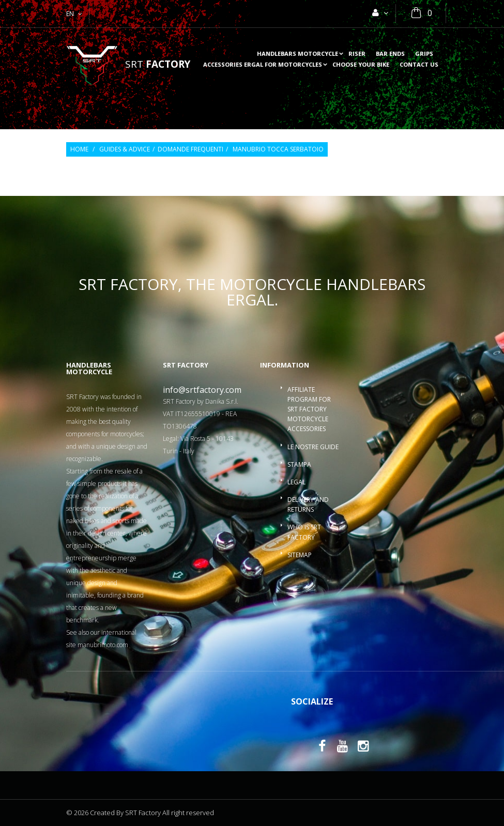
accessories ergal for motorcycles (263, 65)
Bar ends (390, 54)
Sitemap (300, 555)
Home (79, 149)
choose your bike (361, 65)
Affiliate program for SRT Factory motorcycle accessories (309, 409)
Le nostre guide (313, 447)
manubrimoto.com (103, 645)
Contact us (419, 65)
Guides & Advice (125, 149)
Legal (296, 482)
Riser (357, 54)
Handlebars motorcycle (297, 54)
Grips (424, 54)
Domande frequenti (190, 149)
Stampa (299, 464)
